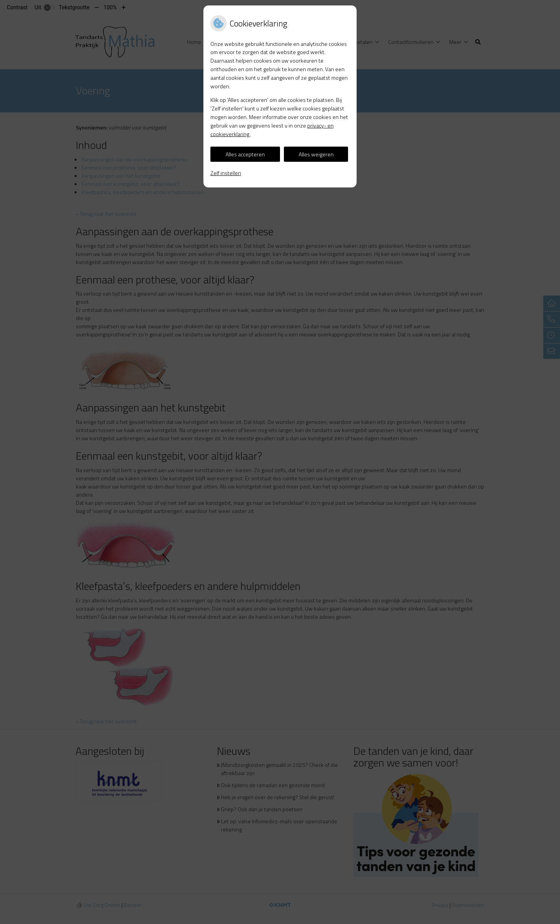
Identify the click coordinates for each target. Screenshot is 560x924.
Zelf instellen (226, 173)
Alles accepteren (245, 154)
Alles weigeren (316, 154)
